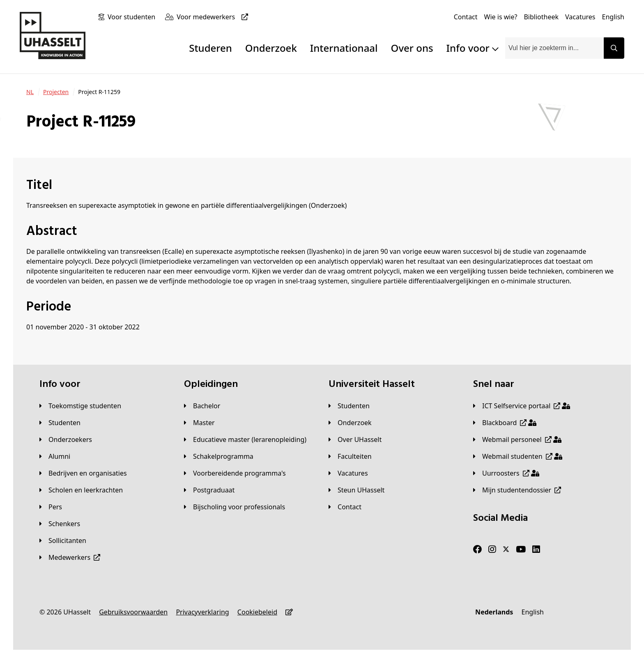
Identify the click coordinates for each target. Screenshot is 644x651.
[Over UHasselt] (355, 439)
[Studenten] (60, 423)
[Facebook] (477, 550)
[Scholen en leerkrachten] (81, 490)
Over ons (412, 48)
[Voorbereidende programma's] (235, 473)
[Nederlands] (494, 612)
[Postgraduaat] (209, 490)
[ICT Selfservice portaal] (522, 406)
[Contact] (466, 17)
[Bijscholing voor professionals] (235, 507)
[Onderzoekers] (66, 439)
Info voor (473, 48)
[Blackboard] (505, 423)
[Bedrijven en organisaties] (83, 473)
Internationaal (344, 48)
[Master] (199, 423)
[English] (613, 17)
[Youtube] (521, 550)
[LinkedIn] (536, 550)
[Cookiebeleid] (257, 612)
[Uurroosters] (506, 473)
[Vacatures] (580, 17)
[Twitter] (506, 550)
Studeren (210, 48)
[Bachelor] (202, 406)
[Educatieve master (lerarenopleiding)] (245, 439)
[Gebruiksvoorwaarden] (133, 612)
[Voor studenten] (133, 17)
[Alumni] (55, 456)
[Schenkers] (60, 524)
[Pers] (51, 507)
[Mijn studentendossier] (517, 490)
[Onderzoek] (350, 423)
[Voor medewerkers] (214, 17)
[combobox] (554, 48)
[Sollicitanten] (63, 541)
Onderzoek (271, 48)
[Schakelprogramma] (219, 456)
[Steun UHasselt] (356, 490)
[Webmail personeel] (517, 439)
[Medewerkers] (70, 557)
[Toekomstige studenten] (80, 406)
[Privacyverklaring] (202, 612)
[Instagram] (492, 550)
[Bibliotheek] (541, 17)
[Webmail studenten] (518, 456)
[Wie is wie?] (501, 17)
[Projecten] (56, 92)
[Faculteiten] (350, 456)
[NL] (30, 92)
